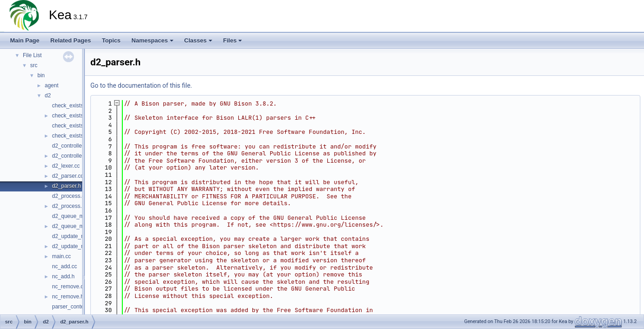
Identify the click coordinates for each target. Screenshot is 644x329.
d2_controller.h (70, 156)
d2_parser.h (66, 186)
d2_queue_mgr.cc (74, 216)
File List (32, 55)
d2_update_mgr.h (73, 246)
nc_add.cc (65, 266)
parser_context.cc (74, 307)
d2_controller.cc (71, 146)
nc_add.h (63, 276)
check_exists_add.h (76, 116)
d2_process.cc (70, 196)
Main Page (25, 40)
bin (41, 75)
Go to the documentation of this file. (141, 85)
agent (52, 85)
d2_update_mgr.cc (75, 236)
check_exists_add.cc (77, 106)
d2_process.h (68, 206)
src (34, 65)
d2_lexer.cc (66, 166)
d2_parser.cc (68, 176)
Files (233, 40)
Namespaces (152, 40)
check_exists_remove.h (81, 136)
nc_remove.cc (69, 287)
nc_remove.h (68, 297)
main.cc (61, 256)
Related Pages (71, 40)
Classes (198, 40)
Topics (111, 40)
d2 (48, 96)
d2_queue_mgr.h (73, 226)
